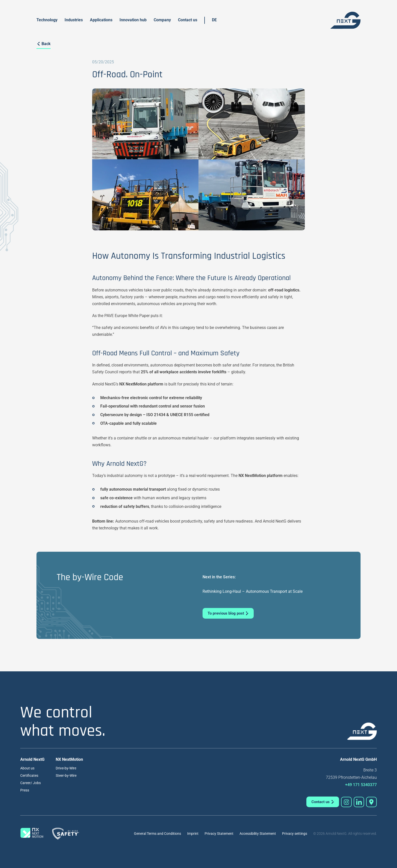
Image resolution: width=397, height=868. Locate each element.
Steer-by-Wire (66, 775)
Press (25, 790)
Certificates (29, 775)
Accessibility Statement (258, 834)
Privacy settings (295, 834)
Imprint (193, 834)
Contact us (188, 20)
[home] (345, 20)
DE (214, 20)
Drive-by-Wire (66, 768)
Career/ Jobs (31, 783)
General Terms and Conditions (157, 834)
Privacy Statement (219, 834)
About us (27, 768)
